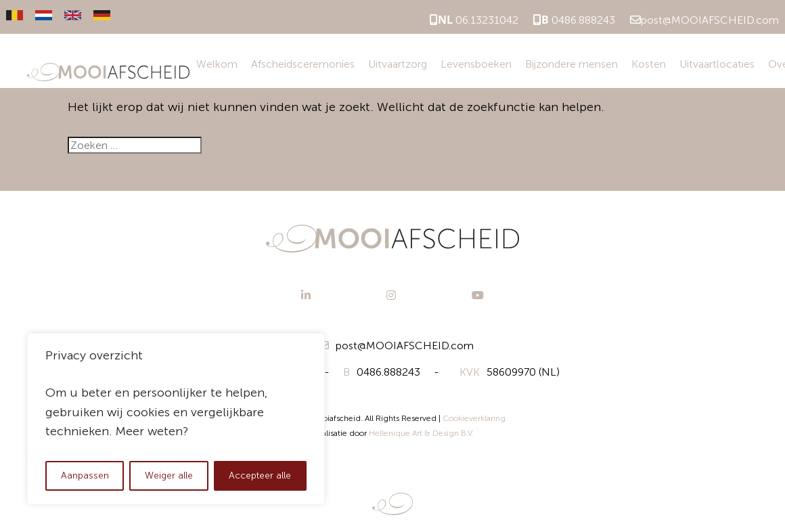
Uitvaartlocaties (717, 64)
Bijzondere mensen (571, 64)
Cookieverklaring (474, 418)
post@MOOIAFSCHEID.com (704, 20)
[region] (176, 419)
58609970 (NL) (510, 372)
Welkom (217, 64)
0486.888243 (574, 20)
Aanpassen (85, 475)
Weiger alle (169, 475)
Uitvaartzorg (398, 64)
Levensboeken (476, 64)
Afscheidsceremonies (303, 64)
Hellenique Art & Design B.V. (421, 433)
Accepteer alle (260, 475)
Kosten (649, 64)
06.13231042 (474, 20)
